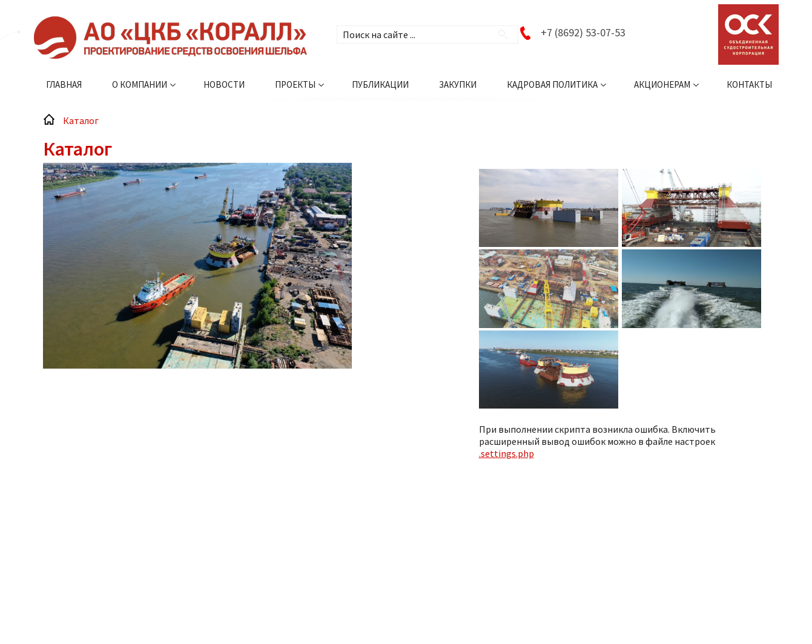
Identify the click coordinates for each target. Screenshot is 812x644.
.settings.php (507, 453)
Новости (224, 84)
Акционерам (662, 84)
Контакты (749, 84)
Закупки (458, 84)
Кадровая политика (552, 84)
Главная (64, 84)
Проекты (295, 84)
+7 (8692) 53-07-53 (583, 32)
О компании (140, 84)
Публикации (380, 84)
